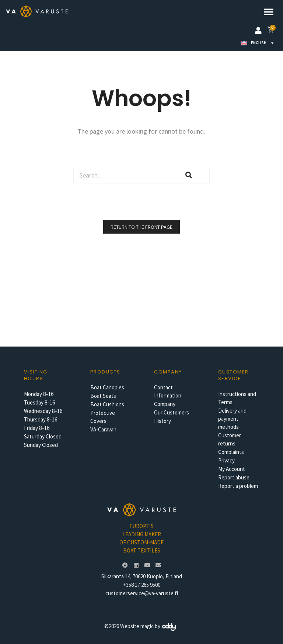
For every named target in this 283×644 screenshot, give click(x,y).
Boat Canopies (107, 387)
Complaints (231, 452)
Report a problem (238, 486)
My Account (232, 469)
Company (165, 404)
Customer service (233, 375)
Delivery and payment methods (232, 419)
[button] (269, 11)
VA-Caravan (103, 429)
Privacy (226, 460)
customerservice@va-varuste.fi (142, 593)
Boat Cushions (107, 404)
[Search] (189, 175)
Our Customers (172, 412)
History (163, 421)
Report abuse (234, 477)
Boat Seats (103, 396)
